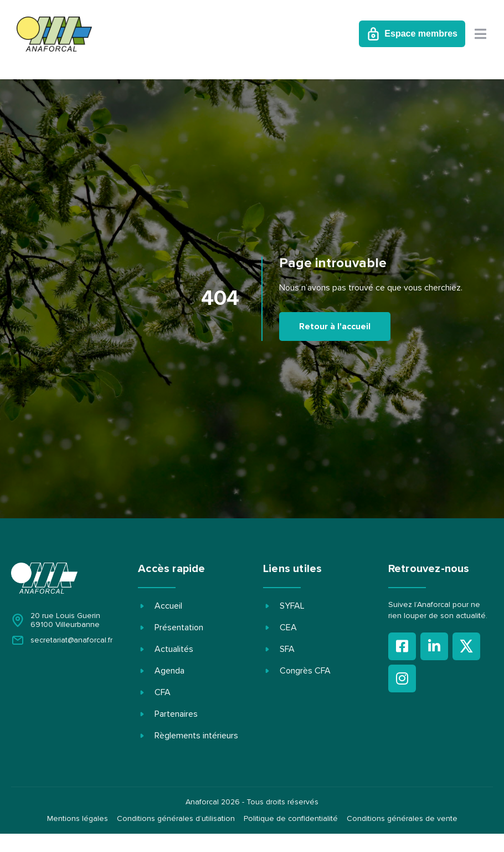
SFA (287, 649)
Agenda (169, 671)
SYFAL (292, 606)
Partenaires (176, 714)
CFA (163, 692)
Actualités (174, 649)
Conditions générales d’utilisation (176, 819)
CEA (288, 627)
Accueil (168, 606)
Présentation (179, 627)
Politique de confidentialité (291, 819)
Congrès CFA (305, 671)
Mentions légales (78, 819)
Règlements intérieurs (196, 736)
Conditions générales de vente (402, 819)
